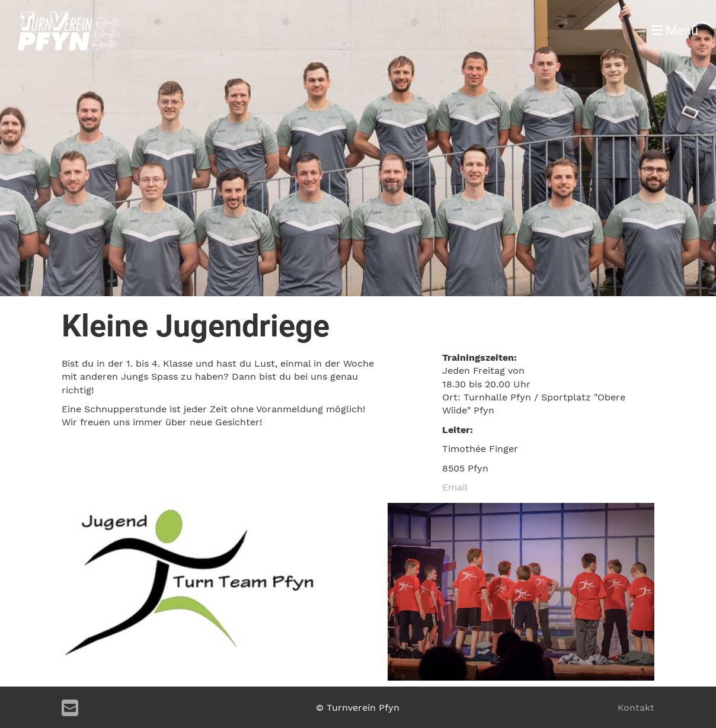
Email (455, 487)
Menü (675, 31)
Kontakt (636, 708)
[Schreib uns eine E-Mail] (70, 708)
